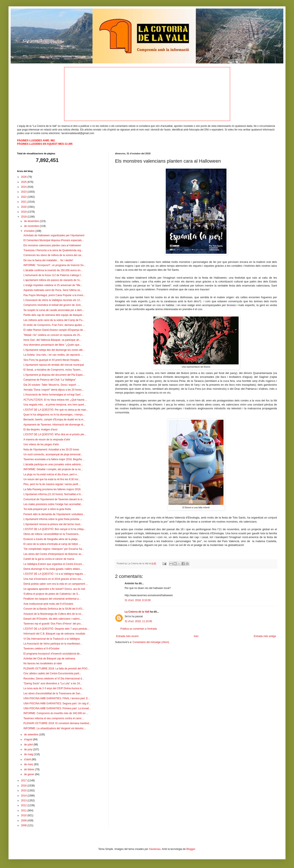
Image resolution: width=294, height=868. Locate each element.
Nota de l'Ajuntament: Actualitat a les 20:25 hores (51, 450)
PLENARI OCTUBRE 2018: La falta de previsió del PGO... (56, 669)
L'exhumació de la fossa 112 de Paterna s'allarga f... (53, 275)
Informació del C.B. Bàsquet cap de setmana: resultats (54, 634)
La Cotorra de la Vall (137, 612)
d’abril (28, 759)
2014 (24, 796)
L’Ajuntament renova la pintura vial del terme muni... (53, 524)
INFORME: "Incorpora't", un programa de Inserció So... (55, 265)
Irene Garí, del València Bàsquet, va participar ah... (52, 340)
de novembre (32, 226)
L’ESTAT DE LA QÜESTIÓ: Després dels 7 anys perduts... (56, 629)
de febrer (30, 769)
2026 (24, 177)
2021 (24, 202)
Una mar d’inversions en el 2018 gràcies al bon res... (53, 579)
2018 (24, 217)
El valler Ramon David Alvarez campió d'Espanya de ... (55, 330)
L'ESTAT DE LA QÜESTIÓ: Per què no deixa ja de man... (56, 410)
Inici (196, 636)
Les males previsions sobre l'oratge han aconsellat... (53, 504)
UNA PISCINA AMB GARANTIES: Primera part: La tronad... (57, 708)
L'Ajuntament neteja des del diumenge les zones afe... (54, 350)
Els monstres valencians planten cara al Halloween (52, 245)
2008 (24, 825)
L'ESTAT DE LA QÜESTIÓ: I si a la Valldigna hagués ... (55, 574)
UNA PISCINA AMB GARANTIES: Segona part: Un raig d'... (57, 703)
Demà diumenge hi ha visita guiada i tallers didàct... (53, 569)
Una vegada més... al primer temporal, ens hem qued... (55, 405)
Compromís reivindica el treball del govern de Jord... (53, 305)
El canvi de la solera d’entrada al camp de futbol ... (52, 544)
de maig (29, 754)
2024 (24, 187)
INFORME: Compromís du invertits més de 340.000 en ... (56, 713)
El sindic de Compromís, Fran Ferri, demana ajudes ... (54, 325)
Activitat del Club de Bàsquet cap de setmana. (50, 659)
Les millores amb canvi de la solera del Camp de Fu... (54, 320)
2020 (24, 207)
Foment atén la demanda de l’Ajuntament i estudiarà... (54, 514)
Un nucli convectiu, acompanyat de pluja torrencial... (53, 454)
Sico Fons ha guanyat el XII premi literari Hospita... (52, 360)
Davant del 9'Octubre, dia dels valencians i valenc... (53, 619)
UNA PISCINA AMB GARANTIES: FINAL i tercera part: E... (57, 698)
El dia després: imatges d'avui (40, 430)
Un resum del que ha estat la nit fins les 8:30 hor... (52, 479)
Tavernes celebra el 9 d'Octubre (41, 649)
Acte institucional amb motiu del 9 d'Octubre (48, 604)
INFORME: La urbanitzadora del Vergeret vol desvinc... (55, 728)
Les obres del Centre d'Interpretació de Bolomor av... (53, 554)
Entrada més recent (127, 636)
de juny (29, 749)
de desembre (32, 221)
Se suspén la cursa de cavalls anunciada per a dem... (54, 310)
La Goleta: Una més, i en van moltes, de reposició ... (53, 355)
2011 (24, 811)
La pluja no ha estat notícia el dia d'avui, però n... (51, 474)
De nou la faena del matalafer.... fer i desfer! (48, 260)
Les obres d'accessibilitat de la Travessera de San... (53, 693)
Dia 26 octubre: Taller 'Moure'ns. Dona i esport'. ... (52, 385)
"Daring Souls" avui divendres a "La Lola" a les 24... (53, 683)
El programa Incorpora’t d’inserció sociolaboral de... (53, 654)
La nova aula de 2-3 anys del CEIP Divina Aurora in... (54, 688)
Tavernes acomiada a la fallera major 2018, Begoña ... (54, 459)
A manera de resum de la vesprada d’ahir (47, 440)
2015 (24, 791)
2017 (24, 781)
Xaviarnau (155, 849)
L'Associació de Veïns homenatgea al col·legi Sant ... (53, 395)
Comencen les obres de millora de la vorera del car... (53, 255)
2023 (24, 192)
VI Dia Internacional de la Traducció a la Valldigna (52, 639)
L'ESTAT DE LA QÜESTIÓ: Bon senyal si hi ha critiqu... (55, 529)
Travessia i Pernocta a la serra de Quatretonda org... (53, 250)
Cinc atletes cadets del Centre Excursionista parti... (52, 673)
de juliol (29, 745)
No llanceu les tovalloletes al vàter (43, 663)
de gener (30, 774)
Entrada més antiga (265, 636)
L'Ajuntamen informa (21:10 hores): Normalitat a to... (53, 494)
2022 (24, 197)
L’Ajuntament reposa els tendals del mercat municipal (54, 365)
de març (29, 764)
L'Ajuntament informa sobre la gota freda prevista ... (53, 519)
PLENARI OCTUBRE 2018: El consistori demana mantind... (57, 723)
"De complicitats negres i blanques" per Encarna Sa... (54, 549)
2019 (24, 212)
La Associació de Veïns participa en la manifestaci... (53, 644)
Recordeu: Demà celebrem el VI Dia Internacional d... (54, 679)
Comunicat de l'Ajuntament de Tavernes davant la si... (54, 499)
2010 (24, 815)
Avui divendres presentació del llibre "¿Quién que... (52, 345)
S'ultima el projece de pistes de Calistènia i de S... (52, 594)
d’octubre (30, 231)
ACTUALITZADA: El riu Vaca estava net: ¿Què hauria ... (55, 400)
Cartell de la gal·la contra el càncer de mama (49, 559)
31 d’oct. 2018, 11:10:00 (138, 621)
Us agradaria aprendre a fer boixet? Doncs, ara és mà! (54, 589)
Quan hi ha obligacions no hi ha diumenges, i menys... (54, 415)
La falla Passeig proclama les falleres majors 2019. (52, 489)
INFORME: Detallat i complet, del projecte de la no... (53, 469)
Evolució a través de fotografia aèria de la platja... (51, 539)
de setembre (32, 735)
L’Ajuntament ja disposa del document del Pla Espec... (54, 375)
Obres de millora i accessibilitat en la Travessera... (52, 534)
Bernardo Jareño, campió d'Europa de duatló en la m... (54, 420)
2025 (24, 182)
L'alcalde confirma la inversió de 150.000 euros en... (53, 270)
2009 (24, 821)
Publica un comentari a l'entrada (139, 629)
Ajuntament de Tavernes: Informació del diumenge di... (54, 425)
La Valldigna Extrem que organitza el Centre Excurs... (54, 564)
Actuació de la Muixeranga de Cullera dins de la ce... (53, 614)
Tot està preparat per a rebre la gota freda (47, 509)
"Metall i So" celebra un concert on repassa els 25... (53, 335)
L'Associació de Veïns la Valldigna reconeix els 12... (53, 300)
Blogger (191, 849)
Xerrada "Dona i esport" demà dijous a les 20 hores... (54, 390)
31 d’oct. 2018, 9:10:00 (138, 600)
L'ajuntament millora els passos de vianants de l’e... (53, 280)
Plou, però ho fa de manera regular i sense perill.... (52, 484)
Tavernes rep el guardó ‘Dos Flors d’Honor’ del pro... (53, 624)
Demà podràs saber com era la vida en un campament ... (56, 584)
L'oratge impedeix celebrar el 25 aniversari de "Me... (53, 285)
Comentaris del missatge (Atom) (151, 642)
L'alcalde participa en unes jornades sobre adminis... (53, 464)
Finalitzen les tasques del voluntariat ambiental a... (52, 599)
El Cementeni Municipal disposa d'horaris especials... (54, 240)
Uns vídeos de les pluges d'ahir (41, 444)
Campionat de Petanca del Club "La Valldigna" (50, 380)
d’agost (29, 739)
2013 (24, 801)
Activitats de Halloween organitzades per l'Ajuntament (54, 235)
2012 (24, 805)
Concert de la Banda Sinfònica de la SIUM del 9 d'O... (54, 609)
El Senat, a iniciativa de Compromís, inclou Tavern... (53, 370)
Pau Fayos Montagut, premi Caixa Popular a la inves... (54, 295)
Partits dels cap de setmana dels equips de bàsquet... (54, 315)
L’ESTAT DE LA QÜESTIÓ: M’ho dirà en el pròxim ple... (55, 434)
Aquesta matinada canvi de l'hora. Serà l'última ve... (53, 290)
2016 (24, 786)
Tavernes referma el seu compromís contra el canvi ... (54, 718)
